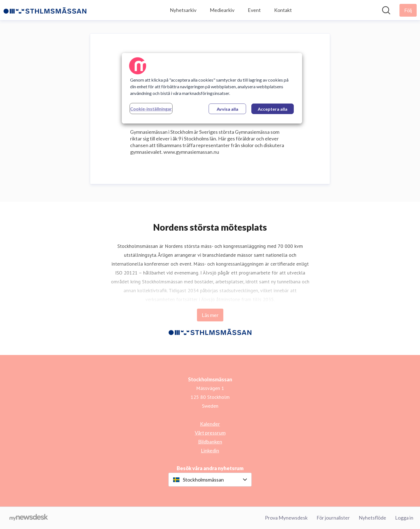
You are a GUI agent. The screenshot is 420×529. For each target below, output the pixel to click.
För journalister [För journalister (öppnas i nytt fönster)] (333, 518)
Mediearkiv (222, 10)
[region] (212, 88)
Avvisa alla (227, 109)
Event (254, 10)
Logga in (404, 518)
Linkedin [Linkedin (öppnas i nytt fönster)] (210, 450)
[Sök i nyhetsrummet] (386, 10)
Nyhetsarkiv (183, 10)
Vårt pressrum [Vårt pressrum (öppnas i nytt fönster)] (210, 433)
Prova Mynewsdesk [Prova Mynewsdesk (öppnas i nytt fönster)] (286, 518)
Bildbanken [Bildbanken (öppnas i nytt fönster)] (210, 442)
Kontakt (283, 10)
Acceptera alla (273, 109)
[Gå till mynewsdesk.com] (29, 518)
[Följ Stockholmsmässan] (408, 10)
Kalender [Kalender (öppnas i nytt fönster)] (210, 424)
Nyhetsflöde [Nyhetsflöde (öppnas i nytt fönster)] (372, 518)
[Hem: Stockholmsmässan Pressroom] (45, 10)
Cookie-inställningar (151, 109)
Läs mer (210, 315)
